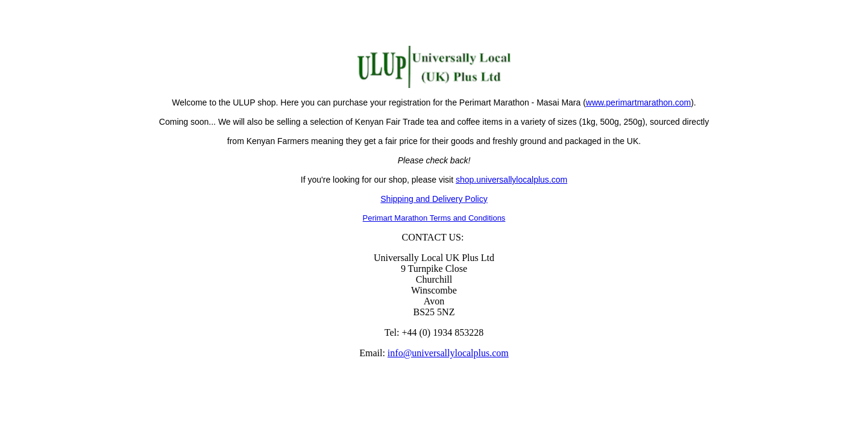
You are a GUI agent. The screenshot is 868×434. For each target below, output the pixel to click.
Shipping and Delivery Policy (434, 199)
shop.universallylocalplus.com (511, 180)
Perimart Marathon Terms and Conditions (434, 218)
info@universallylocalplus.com (448, 353)
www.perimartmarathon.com (638, 102)
